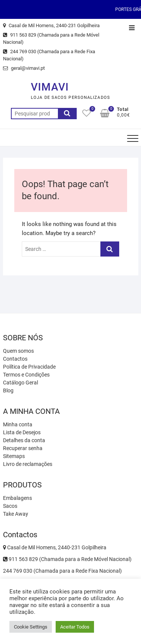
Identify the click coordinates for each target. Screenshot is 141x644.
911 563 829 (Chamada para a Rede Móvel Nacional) (51, 39)
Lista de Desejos (22, 432)
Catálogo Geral (20, 383)
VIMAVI (50, 87)
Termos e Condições (26, 375)
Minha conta (18, 424)
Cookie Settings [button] (31, 627)
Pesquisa (67, 114)
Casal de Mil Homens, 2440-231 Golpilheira (51, 25)
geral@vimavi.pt (24, 68)
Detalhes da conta (24, 440)
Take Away (16, 514)
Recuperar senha (23, 448)
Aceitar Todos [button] (75, 627)
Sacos (10, 506)
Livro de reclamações (28, 464)
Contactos (15, 359)
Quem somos (18, 351)
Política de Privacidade (29, 367)
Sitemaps (14, 456)
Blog (8, 390)
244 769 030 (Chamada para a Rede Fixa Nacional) (49, 55)
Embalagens (17, 498)
